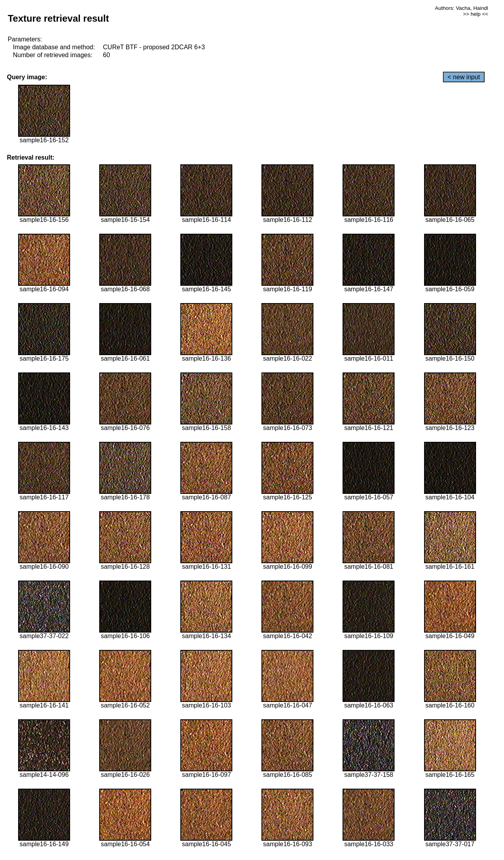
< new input (464, 77)
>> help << (476, 14)
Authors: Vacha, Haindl (461, 8)
